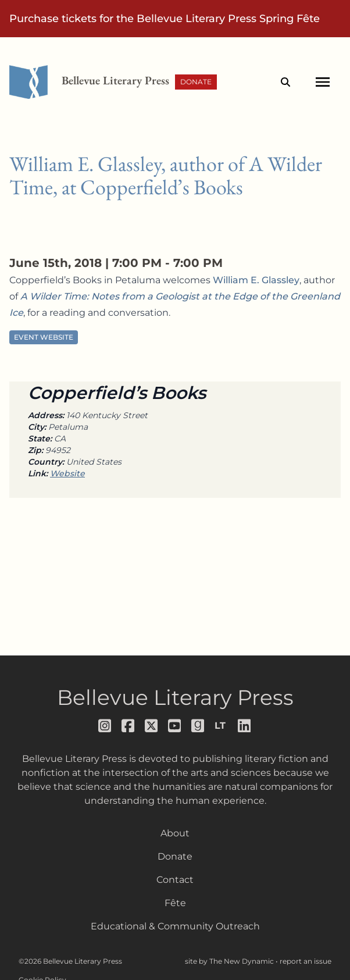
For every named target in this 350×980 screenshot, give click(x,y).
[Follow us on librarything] (222, 726)
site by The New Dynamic (230, 961)
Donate (196, 82)
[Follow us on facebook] (128, 726)
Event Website (44, 337)
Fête (175, 903)
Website (67, 473)
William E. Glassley (256, 280)
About (175, 833)
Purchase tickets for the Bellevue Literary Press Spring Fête (165, 19)
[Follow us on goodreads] (198, 726)
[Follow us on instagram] (105, 726)
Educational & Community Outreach (175, 926)
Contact (175, 880)
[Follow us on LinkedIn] (245, 726)
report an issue (306, 961)
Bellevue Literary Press (175, 697)
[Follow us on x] (152, 726)
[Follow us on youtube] (175, 726)
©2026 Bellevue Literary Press (70, 961)
